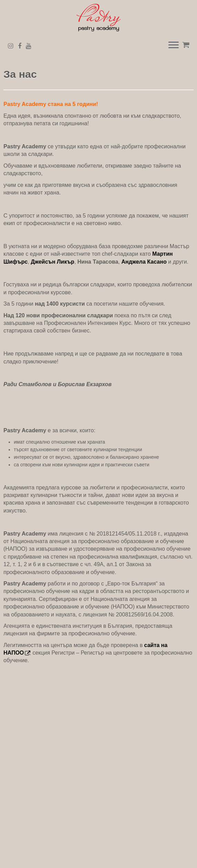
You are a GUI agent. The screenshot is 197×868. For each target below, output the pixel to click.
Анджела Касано (144, 262)
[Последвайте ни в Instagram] (13, 46)
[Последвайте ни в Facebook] (22, 46)
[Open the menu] (174, 46)
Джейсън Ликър (52, 262)
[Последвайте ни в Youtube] (31, 46)
